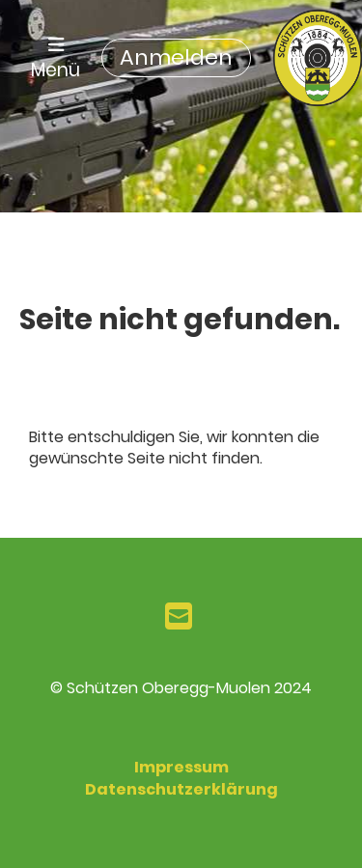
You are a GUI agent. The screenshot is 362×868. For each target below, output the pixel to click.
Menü (56, 59)
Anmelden (176, 57)
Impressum (181, 767)
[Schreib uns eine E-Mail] (179, 616)
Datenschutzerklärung (181, 789)
